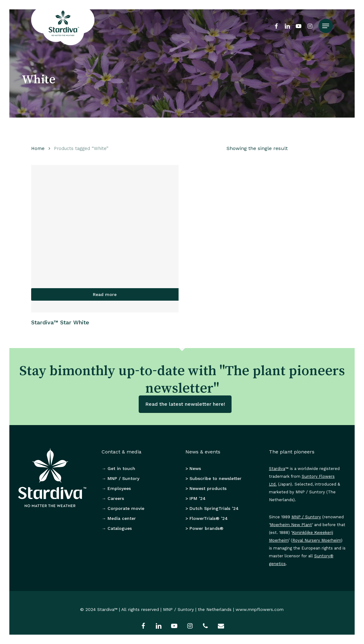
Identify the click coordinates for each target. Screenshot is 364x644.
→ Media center (119, 518)
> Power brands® (204, 528)
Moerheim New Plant (291, 525)
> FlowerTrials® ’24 (207, 518)
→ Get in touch (118, 468)
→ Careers (113, 498)
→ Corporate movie (123, 508)
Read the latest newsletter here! (185, 404)
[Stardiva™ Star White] (105, 239)
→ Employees (116, 488)
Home (38, 148)
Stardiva (277, 469)
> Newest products (206, 488)
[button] (326, 26)
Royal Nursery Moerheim (317, 540)
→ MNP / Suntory (120, 478)
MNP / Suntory (306, 517)
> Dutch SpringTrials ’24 (212, 508)
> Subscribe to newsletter (213, 478)
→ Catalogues (117, 528)
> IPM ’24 (196, 498)
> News (193, 468)
